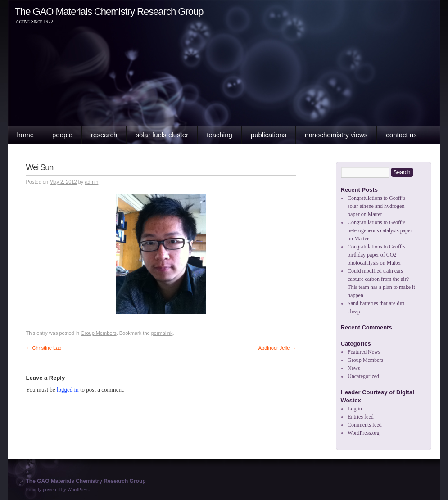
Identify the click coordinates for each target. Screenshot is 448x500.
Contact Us (401, 135)
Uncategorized (363, 376)
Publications (269, 135)
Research (104, 135)
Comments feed (365, 425)
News (354, 368)
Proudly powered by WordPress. (58, 489)
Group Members (98, 333)
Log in (355, 409)
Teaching (219, 135)
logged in (68, 390)
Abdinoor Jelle (277, 348)
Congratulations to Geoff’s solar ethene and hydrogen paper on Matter (376, 206)
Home (26, 135)
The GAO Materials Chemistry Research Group (109, 11)
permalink (162, 333)
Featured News (364, 352)
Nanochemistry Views (336, 135)
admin (91, 182)
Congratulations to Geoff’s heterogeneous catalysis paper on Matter (380, 230)
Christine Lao (44, 348)
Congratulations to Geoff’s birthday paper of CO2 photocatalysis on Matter (376, 255)
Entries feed (361, 417)
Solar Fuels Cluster (162, 135)
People (62, 135)
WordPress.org (363, 433)
